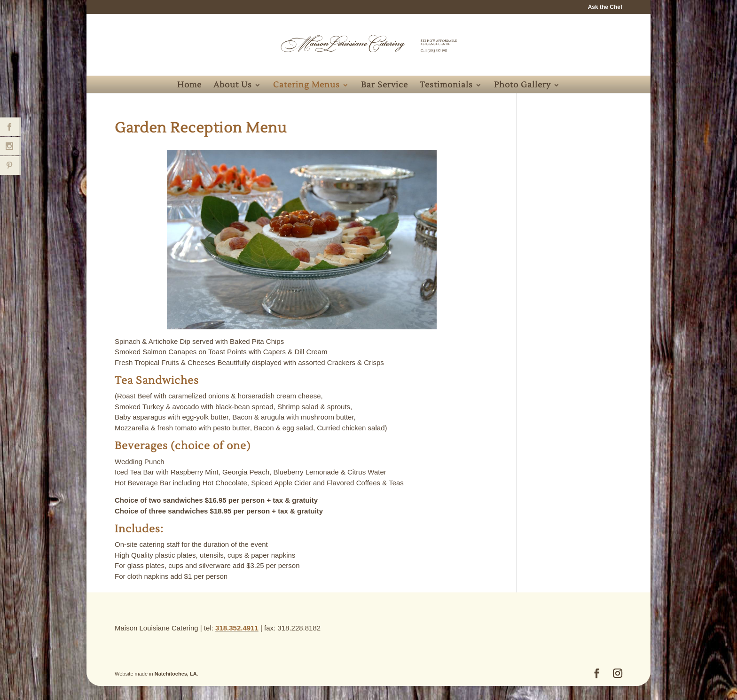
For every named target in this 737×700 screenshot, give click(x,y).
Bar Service (384, 86)
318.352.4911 (237, 628)
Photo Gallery (522, 86)
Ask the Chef (605, 7)
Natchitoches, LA (176, 674)
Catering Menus (306, 86)
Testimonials (446, 86)
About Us (233, 86)
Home (189, 86)
